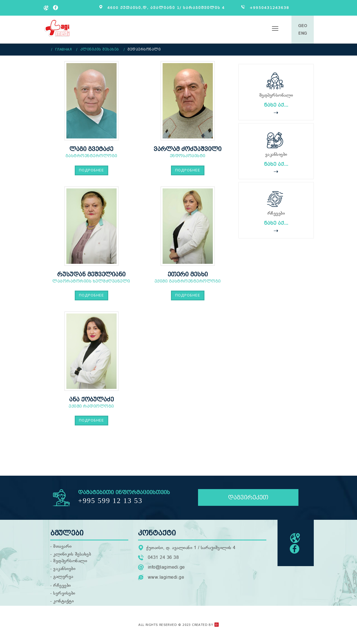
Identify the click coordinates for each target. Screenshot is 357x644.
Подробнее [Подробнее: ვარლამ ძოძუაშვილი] (188, 170)
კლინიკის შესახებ (72, 557)
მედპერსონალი (70, 563)
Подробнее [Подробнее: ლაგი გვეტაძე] (91, 170)
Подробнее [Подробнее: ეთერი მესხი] (188, 295)
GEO (303, 26)
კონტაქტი (63, 604)
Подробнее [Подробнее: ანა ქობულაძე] (91, 420)
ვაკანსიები (64, 571)
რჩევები (62, 588)
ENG (303, 33)
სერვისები (64, 596)
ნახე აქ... (276, 105)
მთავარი (62, 549)
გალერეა (63, 579)
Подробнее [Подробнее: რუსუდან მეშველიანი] (91, 295)
